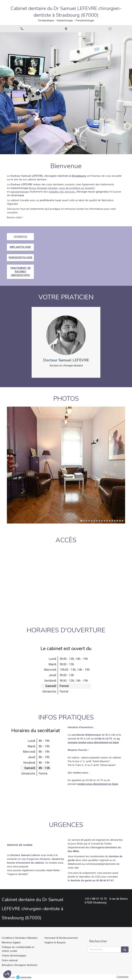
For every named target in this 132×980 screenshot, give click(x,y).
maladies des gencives (62, 192)
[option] (66, 93)
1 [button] (81, 521)
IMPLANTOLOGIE (20, 247)
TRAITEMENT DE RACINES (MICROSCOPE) (20, 272)
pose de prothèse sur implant (76, 188)
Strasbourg (79, 176)
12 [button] (110, 521)
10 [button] (104, 521)
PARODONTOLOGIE (20, 258)
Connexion (123, 977)
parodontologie (20, 192)
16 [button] (120, 521)
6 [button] (94, 521)
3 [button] (86, 521)
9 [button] (102, 521)
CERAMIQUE (20, 237)
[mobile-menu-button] (110, 29)
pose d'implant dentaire (44, 188)
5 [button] (92, 521)
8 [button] (99, 521)
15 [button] (117, 521)
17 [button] (123, 521)
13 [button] (112, 521)
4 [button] (89, 521)
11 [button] (107, 521)
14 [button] (115, 521)
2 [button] (84, 521)
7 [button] (97, 521)
